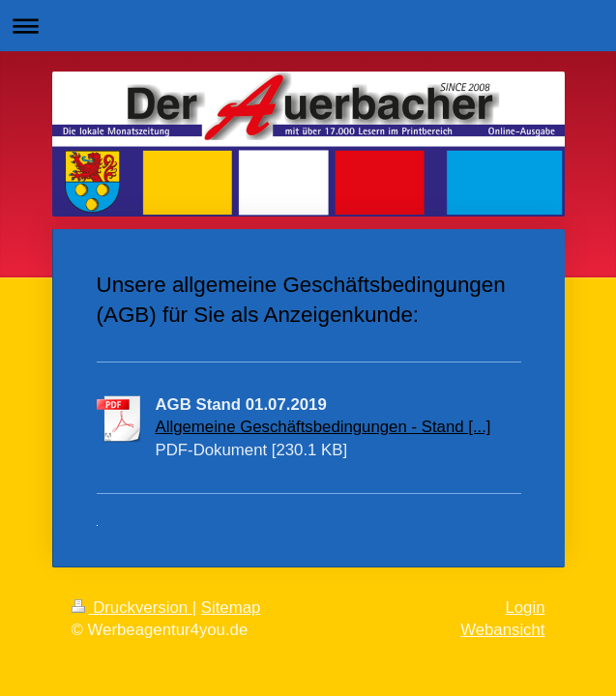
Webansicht (502, 630)
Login (525, 608)
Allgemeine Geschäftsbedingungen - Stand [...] (323, 427)
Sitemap (231, 608)
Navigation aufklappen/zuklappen (308, 26)
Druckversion (132, 608)
